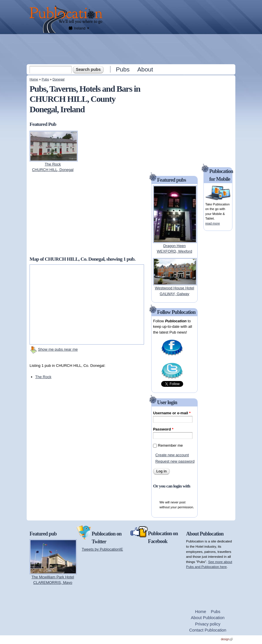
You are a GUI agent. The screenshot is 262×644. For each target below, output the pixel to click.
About (145, 69)
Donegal (58, 79)
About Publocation (208, 618)
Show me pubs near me (58, 349)
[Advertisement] (132, 49)
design (227, 639)
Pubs (123, 69)
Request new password (175, 461)
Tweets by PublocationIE (102, 549)
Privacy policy (208, 624)
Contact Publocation (208, 630)
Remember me (170, 445)
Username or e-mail (172, 413)
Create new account (172, 455)
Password (163, 429)
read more (212, 223)
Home (34, 79)
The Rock (43, 377)
